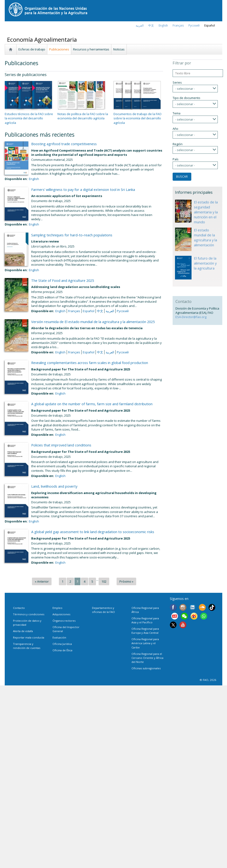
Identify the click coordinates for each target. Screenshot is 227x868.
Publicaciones (59, 49)
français (178, 25)
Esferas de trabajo (32, 49)
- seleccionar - (185, 89)
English (34, 179)
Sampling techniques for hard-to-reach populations (72, 235)
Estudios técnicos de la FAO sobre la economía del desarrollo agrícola (29, 118)
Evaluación (59, 637)
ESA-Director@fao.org (191, 317)
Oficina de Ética (62, 650)
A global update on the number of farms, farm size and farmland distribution (92, 404)
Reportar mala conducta (29, 637)
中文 (151, 25)
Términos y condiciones (29, 614)
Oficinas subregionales (146, 668)
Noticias (119, 49)
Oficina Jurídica (62, 644)
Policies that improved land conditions (61, 445)
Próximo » (126, 581)
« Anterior (42, 581)
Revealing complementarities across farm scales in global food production (90, 363)
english (163, 25)
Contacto (19, 608)
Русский (194, 25)
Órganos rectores (64, 621)
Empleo (57, 608)
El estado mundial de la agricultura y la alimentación (205, 237)
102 (104, 581)
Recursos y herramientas (91, 49)
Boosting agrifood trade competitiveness (64, 144)
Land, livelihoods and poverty (54, 486)
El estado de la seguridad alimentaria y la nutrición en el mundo (206, 212)
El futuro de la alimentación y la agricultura (205, 263)
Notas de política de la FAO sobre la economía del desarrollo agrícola (83, 116)
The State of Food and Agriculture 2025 (63, 280)
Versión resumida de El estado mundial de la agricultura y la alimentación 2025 (93, 322)
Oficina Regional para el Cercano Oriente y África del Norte (147, 658)
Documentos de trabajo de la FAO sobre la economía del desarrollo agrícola (138, 118)
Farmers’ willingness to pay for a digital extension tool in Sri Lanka (83, 189)
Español (210, 25)
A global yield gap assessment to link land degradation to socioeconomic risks (93, 532)
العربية (140, 25)
